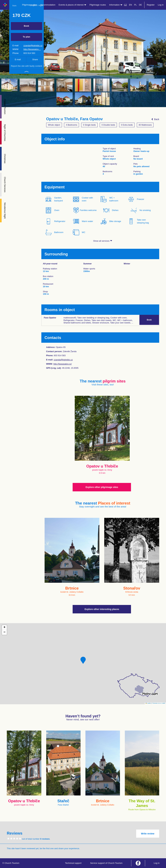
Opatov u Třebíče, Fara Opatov (74, 119)
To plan (27, 37)
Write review (148, 834)
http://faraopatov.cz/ (62, 364)
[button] (83, 660)
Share (35, 59)
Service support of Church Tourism (106, 863)
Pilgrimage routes (98, 5)
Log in (161, 5)
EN (130, 5)
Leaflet (148, 703)
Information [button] (116, 5)
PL (136, 5)
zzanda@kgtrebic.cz (33, 46)
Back (155, 119)
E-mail (18, 59)
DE (140, 5)
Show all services (103, 241)
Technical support (73, 863)
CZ (125, 5)
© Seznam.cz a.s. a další (158, 703)
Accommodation (48, 5)
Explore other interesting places (102, 609)
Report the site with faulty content (26, 66)
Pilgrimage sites (30, 5)
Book (27, 26)
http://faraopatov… (32, 49)
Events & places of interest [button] (73, 5)
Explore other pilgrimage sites (102, 487)
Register (151, 5)
